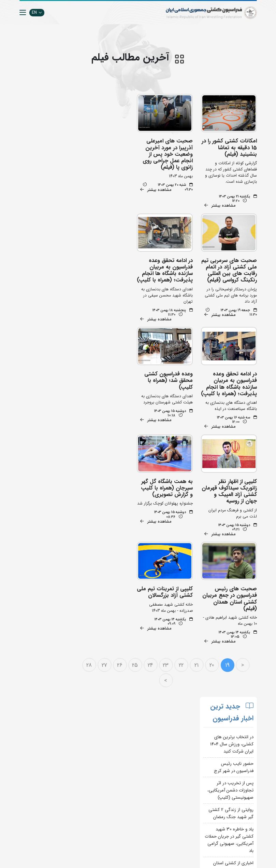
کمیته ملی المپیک (119, 834)
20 (212, 551)
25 (136, 551)
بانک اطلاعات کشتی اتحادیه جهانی (122, 813)
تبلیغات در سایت (79, 741)
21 (197, 551)
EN (37, 12)
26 (120, 551)
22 (182, 551)
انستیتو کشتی (82, 762)
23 (166, 551)
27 (105, 551)
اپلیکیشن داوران (79, 752)
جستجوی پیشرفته (78, 731)
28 (90, 551)
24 (151, 551)
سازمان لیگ (83, 772)
